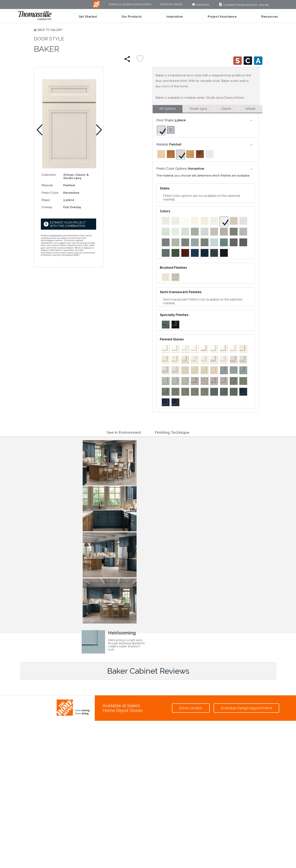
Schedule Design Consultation (130, 5)
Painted (175, 144)
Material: (47, 185)
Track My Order (171, 5)
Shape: (46, 200)
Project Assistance (222, 17)
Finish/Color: (50, 193)
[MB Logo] (96, 7)
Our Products (132, 17)
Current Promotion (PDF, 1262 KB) (244, 5)
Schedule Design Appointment (246, 708)
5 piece (180, 120)
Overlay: (47, 207)
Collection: (49, 175)
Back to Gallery (50, 30)
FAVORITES (200, 5)
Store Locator (191, 708)
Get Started (88, 17)
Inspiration (175, 17)
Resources (270, 17)
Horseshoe (196, 169)
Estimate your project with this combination (68, 224)
